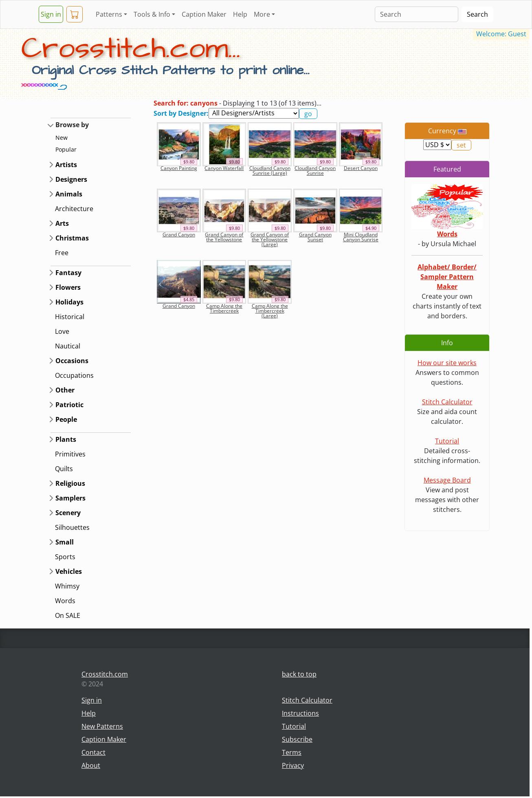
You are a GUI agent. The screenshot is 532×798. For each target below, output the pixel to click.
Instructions (300, 713)
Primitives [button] (70, 454)
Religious (70, 483)
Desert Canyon (361, 168)
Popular (66, 149)
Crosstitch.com (105, 674)
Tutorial (447, 441)
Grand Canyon (179, 235)
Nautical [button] (68, 346)
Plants (66, 439)
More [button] (262, 14)
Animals (69, 194)
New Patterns (102, 726)
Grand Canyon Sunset (315, 237)
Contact (93, 752)
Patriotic (69, 405)
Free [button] (62, 253)
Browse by (72, 125)
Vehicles (69, 571)
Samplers (70, 498)
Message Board (447, 480)
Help (240, 14)
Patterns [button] (109, 14)
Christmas (72, 238)
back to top (299, 674)
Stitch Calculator (447, 402)
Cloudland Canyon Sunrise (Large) (270, 171)
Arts (62, 223)
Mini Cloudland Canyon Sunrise (361, 237)
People (66, 419)
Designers (71, 179)
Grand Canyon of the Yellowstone (224, 237)
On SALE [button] (68, 615)
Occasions (72, 361)
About (91, 765)
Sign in (51, 14)
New (62, 138)
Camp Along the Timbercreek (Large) (270, 311)
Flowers (68, 287)
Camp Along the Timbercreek (224, 308)
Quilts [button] (64, 469)
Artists (66, 165)
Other (65, 390)
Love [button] (62, 331)
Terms (292, 752)
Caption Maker (204, 14)
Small (65, 542)
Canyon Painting (179, 168)
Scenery (68, 513)
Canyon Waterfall (224, 168)
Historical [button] (70, 317)
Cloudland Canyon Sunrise (315, 171)
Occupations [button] (74, 375)
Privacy (293, 765)
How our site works (447, 363)
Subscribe (297, 739)
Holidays (69, 302)
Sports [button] (65, 557)
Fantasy (68, 273)
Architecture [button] (74, 209)
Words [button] (65, 601)
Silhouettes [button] (72, 527)
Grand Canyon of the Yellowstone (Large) (270, 239)
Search (477, 14)
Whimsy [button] (67, 586)
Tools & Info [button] (152, 14)
